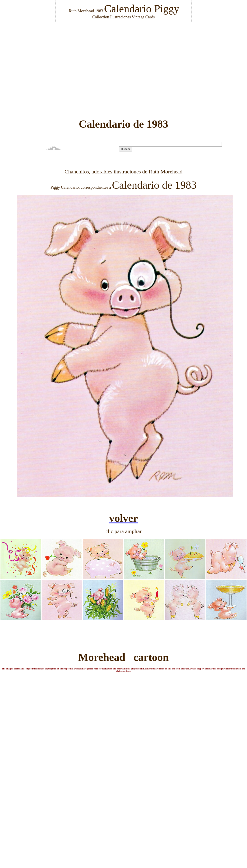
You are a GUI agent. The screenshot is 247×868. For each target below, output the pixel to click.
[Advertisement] (122, 67)
